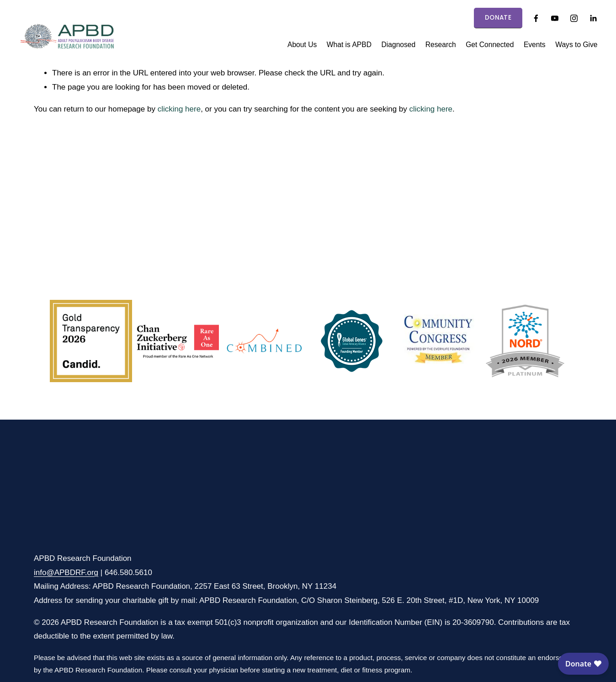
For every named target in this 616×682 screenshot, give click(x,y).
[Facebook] (536, 18)
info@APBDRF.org (66, 573)
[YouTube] (555, 18)
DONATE (498, 18)
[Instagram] (574, 18)
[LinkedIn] (593, 18)
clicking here (179, 109)
